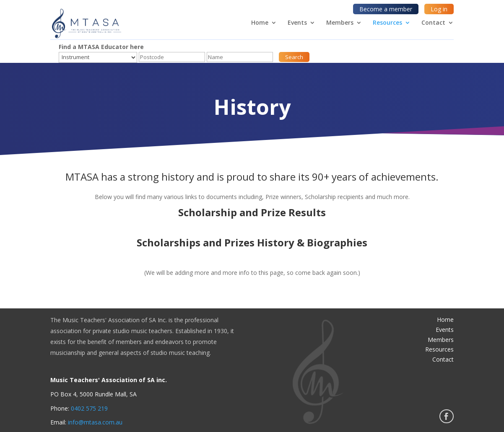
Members (340, 23)
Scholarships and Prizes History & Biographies (252, 242)
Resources (387, 23)
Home (260, 23)
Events (297, 23)
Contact (433, 23)
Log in (439, 9)
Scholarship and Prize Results (252, 212)
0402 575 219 (89, 408)
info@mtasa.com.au (95, 422)
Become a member (386, 9)
